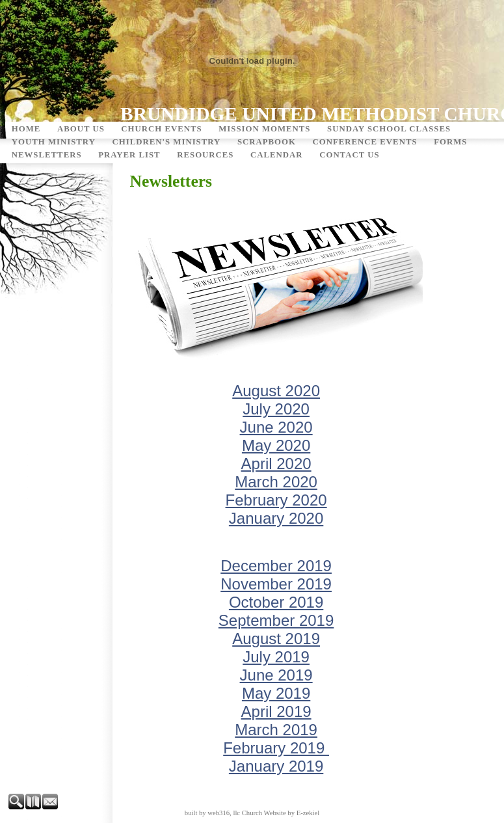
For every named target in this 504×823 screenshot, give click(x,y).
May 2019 (276, 693)
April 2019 (276, 711)
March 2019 (276, 730)
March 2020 (276, 482)
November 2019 (276, 584)
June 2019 (276, 675)
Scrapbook (267, 142)
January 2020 (276, 518)
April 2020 (276, 464)
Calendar (277, 155)
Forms (450, 142)
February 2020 (276, 500)
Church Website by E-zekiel (281, 813)
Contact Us (349, 155)
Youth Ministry (54, 142)
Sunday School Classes (389, 129)
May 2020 (276, 445)
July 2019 (276, 657)
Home (26, 129)
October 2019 (276, 602)
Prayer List (129, 155)
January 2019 (276, 766)
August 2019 (276, 639)
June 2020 (276, 427)
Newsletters (47, 155)
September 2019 (276, 620)
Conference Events (365, 142)
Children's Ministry (166, 142)
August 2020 (276, 391)
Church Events (161, 129)
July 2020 (276, 409)
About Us (81, 129)
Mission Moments (264, 129)
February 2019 (276, 748)
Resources (205, 155)
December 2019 (276, 566)
